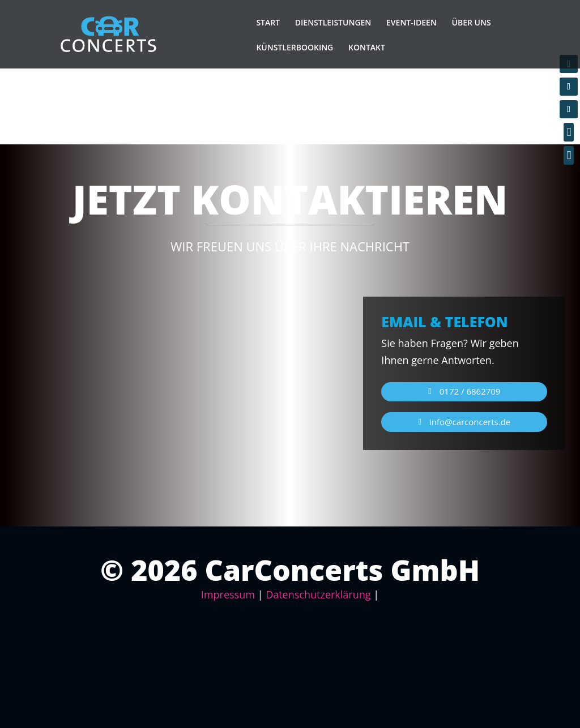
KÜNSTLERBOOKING (295, 48)
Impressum (228, 594)
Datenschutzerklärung (318, 594)
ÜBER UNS (472, 23)
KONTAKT (367, 48)
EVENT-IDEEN (411, 23)
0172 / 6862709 (470, 391)
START (268, 23)
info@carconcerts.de (470, 422)
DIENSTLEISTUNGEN (333, 23)
